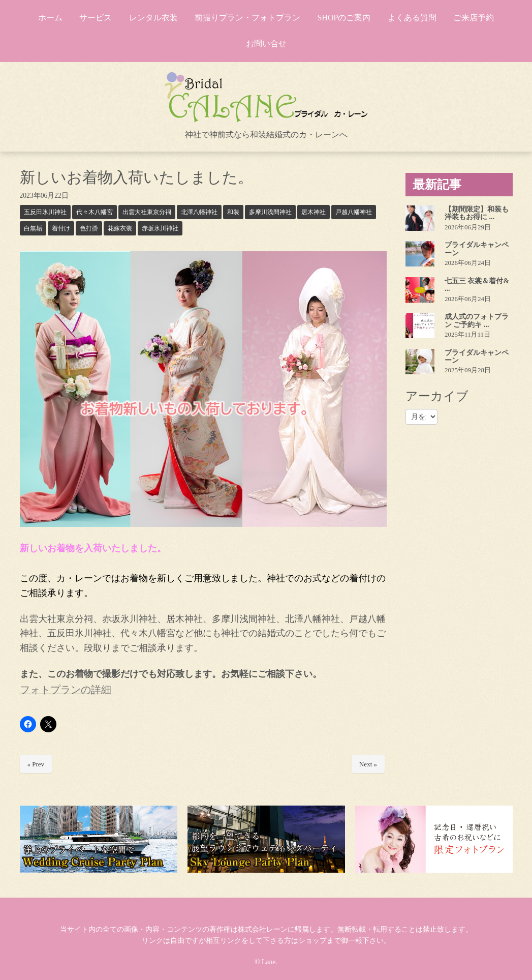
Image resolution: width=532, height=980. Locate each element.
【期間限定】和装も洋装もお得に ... (477, 213)
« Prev (36, 764)
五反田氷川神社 (45, 212)
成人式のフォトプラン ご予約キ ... (477, 320)
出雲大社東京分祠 (147, 212)
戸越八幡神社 (354, 212)
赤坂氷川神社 (160, 228)
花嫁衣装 (120, 228)
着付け (61, 228)
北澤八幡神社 (199, 212)
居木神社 (314, 212)
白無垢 (33, 228)
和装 (233, 212)
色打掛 (89, 228)
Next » (368, 764)
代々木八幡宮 (95, 212)
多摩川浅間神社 (270, 212)
